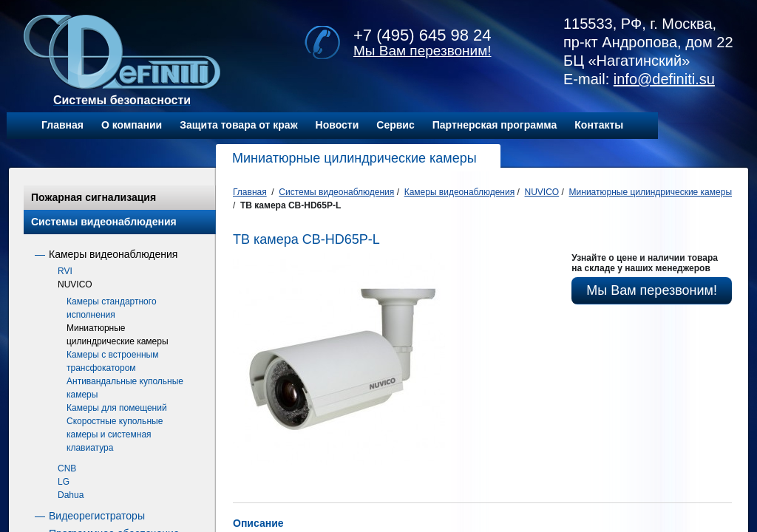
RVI (65, 271)
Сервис (395, 125)
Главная (62, 125)
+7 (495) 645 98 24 (422, 35)
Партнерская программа (495, 125)
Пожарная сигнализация (94, 197)
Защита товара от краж (238, 125)
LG (64, 482)
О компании (132, 125)
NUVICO (75, 284)
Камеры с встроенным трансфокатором (112, 361)
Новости (337, 125)
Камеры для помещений (117, 408)
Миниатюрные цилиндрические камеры (118, 335)
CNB (67, 468)
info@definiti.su (664, 79)
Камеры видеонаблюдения (113, 254)
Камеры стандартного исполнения (112, 308)
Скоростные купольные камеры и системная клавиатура (115, 434)
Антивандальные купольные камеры (125, 388)
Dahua (71, 495)
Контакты (599, 125)
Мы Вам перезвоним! (422, 51)
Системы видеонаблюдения (104, 222)
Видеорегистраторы (97, 516)
